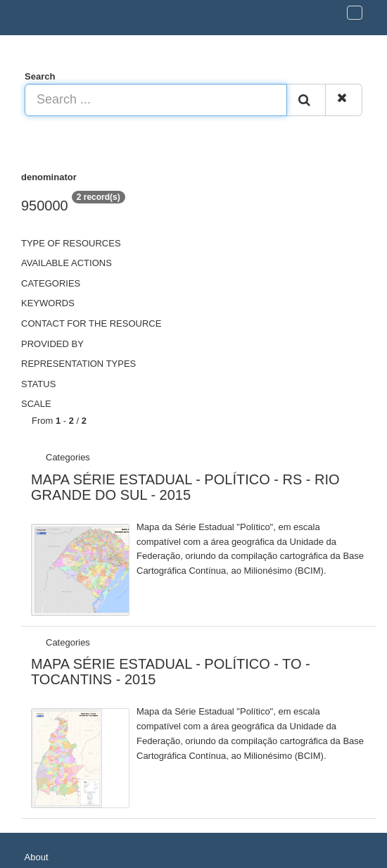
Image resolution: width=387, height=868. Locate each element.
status (38, 384)
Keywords (48, 303)
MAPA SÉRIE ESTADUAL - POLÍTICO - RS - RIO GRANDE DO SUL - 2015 (185, 487)
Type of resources (71, 243)
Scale (36, 404)
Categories (51, 283)
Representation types (78, 364)
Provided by (52, 344)
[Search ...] (156, 100)
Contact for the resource (91, 323)
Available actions (66, 263)
